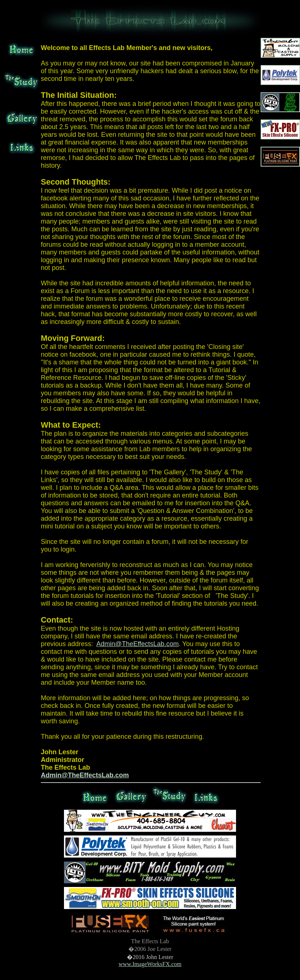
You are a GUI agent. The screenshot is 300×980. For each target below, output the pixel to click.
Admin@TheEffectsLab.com (137, 644)
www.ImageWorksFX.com (150, 964)
